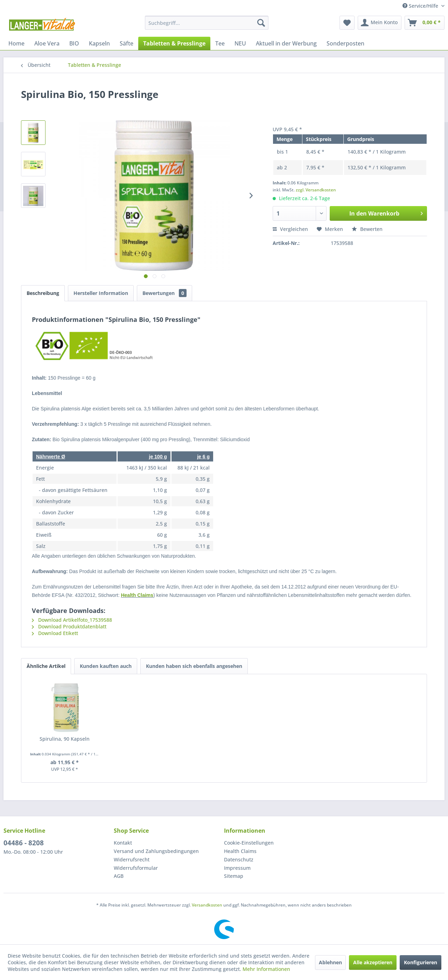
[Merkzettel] (347, 23)
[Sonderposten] (345, 43)
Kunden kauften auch (106, 666)
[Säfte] (127, 43)
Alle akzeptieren (373, 962)
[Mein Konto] (380, 23)
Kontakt (123, 843)
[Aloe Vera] (47, 43)
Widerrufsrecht (132, 859)
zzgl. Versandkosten (316, 190)
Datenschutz (239, 859)
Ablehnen (330, 962)
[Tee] (220, 43)
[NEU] (240, 43)
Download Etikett (55, 633)
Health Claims (137, 595)
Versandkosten (207, 905)
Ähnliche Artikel (46, 666)
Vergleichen (290, 229)
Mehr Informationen (266, 969)
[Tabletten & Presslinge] (174, 43)
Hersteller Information (101, 293)
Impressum (237, 868)
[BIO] (74, 43)
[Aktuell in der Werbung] (286, 43)
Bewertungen (164, 293)
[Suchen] (261, 23)
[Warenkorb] (425, 23)
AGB (119, 876)
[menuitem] (207, 23)
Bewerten (367, 229)
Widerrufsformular (136, 868)
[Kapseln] (99, 43)
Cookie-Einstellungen (249, 843)
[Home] (16, 43)
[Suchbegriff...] (207, 23)
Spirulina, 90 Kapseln (65, 739)
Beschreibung (43, 293)
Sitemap (234, 876)
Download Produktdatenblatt (69, 626)
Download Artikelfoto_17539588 (72, 620)
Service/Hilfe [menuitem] (421, 6)
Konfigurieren (421, 962)
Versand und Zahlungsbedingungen (156, 851)
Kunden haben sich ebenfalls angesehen (194, 666)
